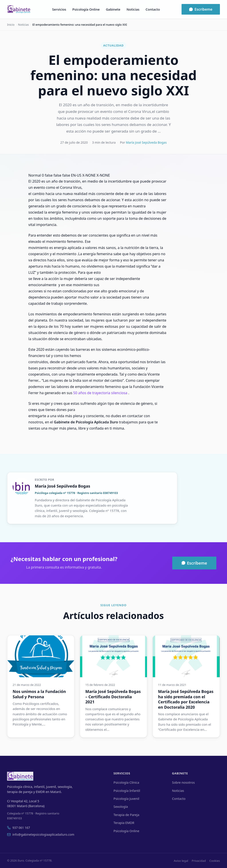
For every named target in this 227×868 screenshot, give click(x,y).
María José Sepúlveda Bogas (146, 142)
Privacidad (199, 861)
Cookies (215, 861)
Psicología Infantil (127, 791)
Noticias (133, 9)
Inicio (11, 25)
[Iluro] (19, 9)
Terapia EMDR (124, 823)
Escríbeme (201, 9)
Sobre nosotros (183, 782)
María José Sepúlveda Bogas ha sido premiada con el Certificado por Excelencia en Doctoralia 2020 (186, 699)
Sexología (121, 807)
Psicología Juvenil (126, 799)
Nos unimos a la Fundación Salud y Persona (39, 694)
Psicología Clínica (126, 782)
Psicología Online (86, 9)
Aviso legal (181, 861)
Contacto (153, 9)
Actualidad (113, 45)
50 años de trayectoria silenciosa (100, 393)
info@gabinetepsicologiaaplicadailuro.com (41, 834)
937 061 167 (19, 828)
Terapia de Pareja (126, 815)
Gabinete (113, 9)
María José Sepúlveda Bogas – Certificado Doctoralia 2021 (113, 697)
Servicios (59, 9)
